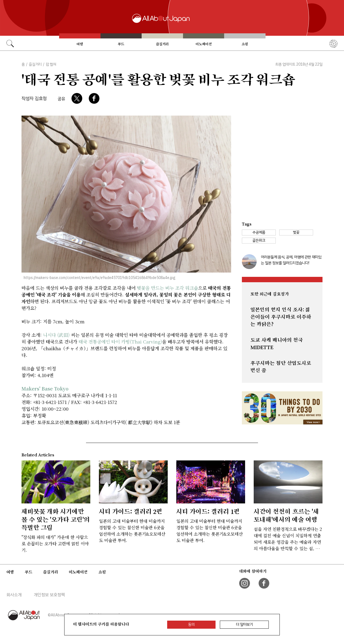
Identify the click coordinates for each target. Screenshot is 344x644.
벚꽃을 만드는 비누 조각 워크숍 (167, 288)
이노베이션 (204, 44)
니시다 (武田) (56, 335)
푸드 (121, 44)
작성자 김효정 (34, 99)
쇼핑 (245, 44)
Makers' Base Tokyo (45, 389)
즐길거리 (162, 44)
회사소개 (14, 595)
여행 (80, 44)
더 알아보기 (244, 625)
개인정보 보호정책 (49, 595)
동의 (191, 625)
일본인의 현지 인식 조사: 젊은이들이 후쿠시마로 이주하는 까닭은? (281, 317)
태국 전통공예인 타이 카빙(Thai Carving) (120, 341)
